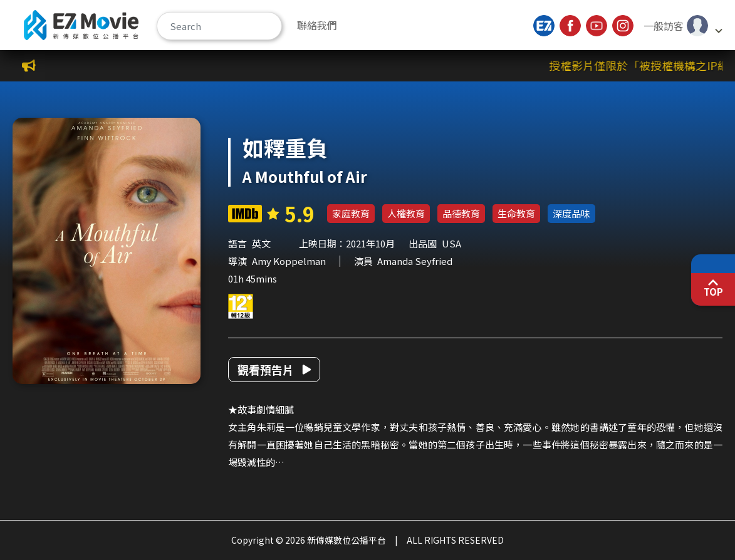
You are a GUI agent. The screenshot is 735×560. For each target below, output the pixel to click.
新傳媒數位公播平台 (81, 25)
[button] (682, 26)
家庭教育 (351, 213)
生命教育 (516, 213)
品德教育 (461, 213)
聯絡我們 (317, 25)
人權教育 (406, 213)
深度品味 (571, 213)
